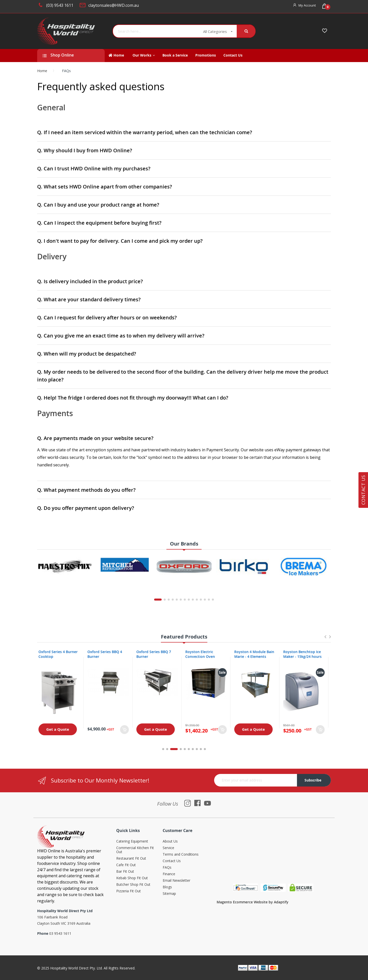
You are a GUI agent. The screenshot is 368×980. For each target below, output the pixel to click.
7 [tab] (193, 749)
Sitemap (169, 894)
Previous (325, 639)
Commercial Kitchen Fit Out (135, 850)
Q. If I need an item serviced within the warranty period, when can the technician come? (145, 132)
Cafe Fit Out (126, 865)
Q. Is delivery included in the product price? (90, 281)
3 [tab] (177, 749)
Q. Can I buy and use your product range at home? (98, 205)
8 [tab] (197, 749)
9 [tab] (201, 749)
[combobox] (156, 31)
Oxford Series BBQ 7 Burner (156, 654)
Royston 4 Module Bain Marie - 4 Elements (257, 654)
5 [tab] (185, 749)
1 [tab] (163, 749)
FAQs (167, 868)
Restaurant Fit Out (131, 859)
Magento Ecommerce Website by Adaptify (253, 902)
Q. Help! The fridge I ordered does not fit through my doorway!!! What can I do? (133, 398)
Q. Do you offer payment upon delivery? (86, 508)
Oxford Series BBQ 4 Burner (107, 654)
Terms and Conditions (181, 854)
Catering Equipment (132, 841)
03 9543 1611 (60, 933)
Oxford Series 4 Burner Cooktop (60, 654)
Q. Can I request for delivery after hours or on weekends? (107, 317)
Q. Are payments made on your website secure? (95, 438)
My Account (307, 5)
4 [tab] (181, 749)
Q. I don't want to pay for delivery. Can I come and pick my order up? (120, 241)
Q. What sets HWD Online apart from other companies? (105, 187)
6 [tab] (189, 749)
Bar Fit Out (125, 872)
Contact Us (172, 861)
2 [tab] (170, 749)
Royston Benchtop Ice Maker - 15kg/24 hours (305, 654)
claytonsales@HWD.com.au (114, 5)
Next (330, 639)
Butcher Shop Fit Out (133, 885)
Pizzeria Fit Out (129, 891)
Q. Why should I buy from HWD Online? (85, 150)
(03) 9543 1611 (60, 5)
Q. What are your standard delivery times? (89, 299)
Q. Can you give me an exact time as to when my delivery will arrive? (121, 336)
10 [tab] (205, 749)
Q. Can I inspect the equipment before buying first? (99, 223)
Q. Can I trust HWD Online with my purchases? (94, 168)
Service (168, 848)
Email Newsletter (176, 881)
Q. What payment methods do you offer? (86, 490)
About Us (170, 841)
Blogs (167, 887)
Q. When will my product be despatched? (87, 354)
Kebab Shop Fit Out (132, 878)
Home (42, 71)
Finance (169, 874)
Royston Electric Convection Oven (203, 654)
